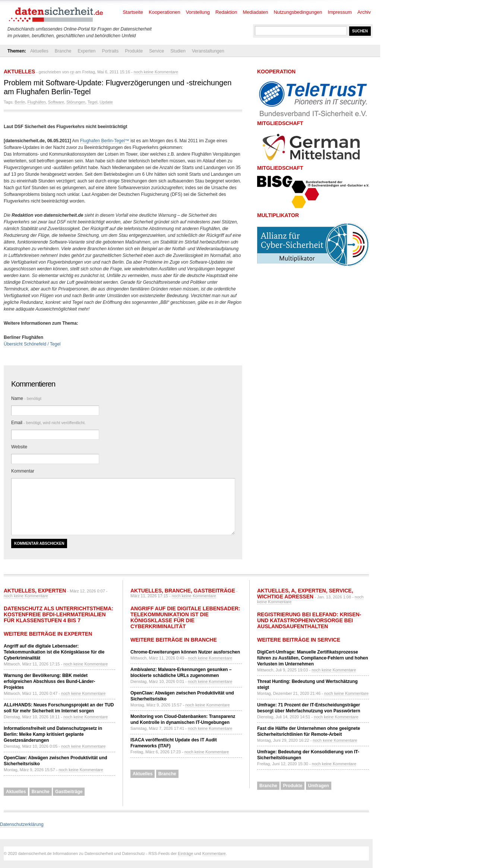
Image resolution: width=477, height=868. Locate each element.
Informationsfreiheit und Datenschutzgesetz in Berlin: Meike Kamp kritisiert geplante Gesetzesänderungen (53, 734)
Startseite (133, 12)
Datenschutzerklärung (22, 824)
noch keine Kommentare (156, 72)
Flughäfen (37, 102)
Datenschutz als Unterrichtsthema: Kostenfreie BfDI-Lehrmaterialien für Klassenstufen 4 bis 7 (59, 614)
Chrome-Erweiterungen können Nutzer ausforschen (185, 652)
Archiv (364, 12)
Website (19, 447)
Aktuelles (39, 51)
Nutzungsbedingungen (298, 12)
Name (26, 398)
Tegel (92, 102)
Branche (63, 51)
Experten (86, 51)
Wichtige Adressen (285, 597)
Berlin (20, 102)
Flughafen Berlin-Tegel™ (105, 141)
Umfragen (319, 786)
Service (157, 51)
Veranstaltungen (208, 51)
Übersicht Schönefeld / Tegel (32, 344)
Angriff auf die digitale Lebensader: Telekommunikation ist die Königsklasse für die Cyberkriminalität (54, 652)
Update (106, 102)
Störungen (76, 102)
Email (48, 423)
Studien (178, 51)
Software (56, 102)
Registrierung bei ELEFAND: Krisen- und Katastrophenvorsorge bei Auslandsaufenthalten (309, 620)
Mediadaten (256, 12)
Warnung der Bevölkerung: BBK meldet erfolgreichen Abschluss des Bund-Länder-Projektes (50, 681)
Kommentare (214, 853)
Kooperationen (165, 12)
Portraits (110, 51)
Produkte (134, 51)
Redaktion (226, 12)
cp (72, 72)
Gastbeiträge (69, 792)
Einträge (185, 853)
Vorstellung (198, 12)
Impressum (340, 12)
